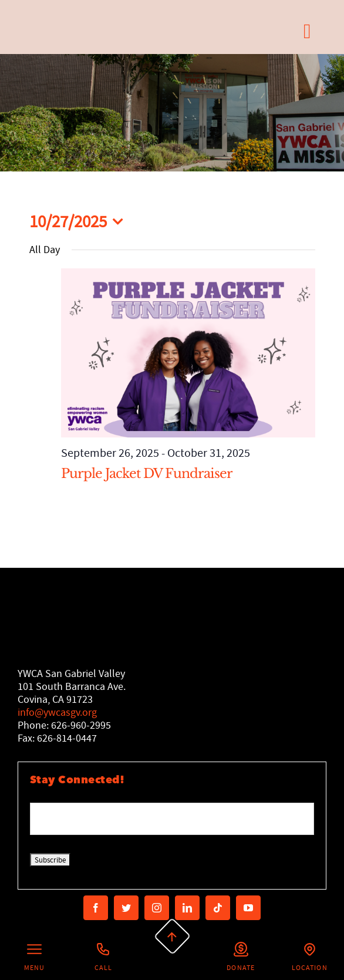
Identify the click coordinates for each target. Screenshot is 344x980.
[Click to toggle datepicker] (80, 222)
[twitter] (126, 908)
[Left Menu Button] (34, 958)
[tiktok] (218, 908)
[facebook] (96, 908)
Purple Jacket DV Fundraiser (147, 474)
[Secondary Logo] (69, 31)
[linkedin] (187, 908)
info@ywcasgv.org (57, 713)
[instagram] (157, 908)
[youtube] (248, 908)
